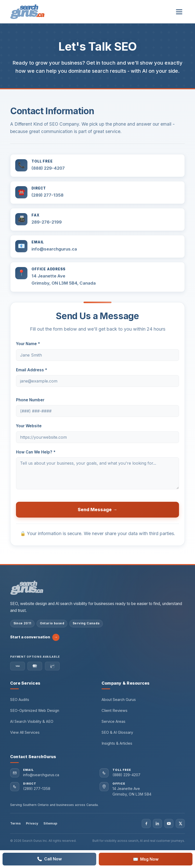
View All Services (25, 732)
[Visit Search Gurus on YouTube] (169, 823)
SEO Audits (20, 700)
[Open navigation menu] (179, 12)
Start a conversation (35, 637)
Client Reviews (115, 711)
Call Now (49, 859)
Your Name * (28, 344)
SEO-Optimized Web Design (35, 711)
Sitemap (50, 823)
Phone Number (30, 400)
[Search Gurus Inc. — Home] (27, 12)
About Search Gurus (119, 700)
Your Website (29, 426)
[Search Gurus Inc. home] (27, 588)
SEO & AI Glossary (117, 732)
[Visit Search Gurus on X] (180, 823)
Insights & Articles (117, 743)
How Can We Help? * (36, 452)
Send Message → (97, 510)
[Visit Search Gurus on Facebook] (146, 823)
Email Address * (31, 370)
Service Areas (113, 722)
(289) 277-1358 (47, 195)
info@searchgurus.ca (54, 249)
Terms (15, 823)
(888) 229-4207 (48, 168)
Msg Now (146, 859)
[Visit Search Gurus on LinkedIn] (157, 823)
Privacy (32, 823)
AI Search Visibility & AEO (32, 722)
